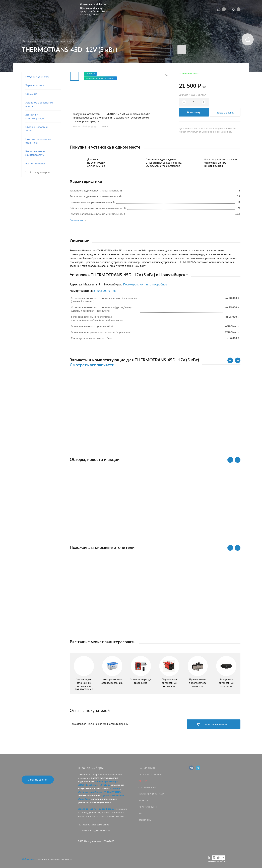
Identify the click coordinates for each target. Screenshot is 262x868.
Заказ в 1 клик (225, 112)
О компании (147, 787)
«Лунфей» (105, 785)
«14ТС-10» (83, 785)
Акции (143, 781)
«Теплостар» (102, 781)
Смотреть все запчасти (92, 365)
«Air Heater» (118, 795)
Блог (142, 813)
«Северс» (94, 785)
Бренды (144, 800)
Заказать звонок (38, 780)
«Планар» (115, 788)
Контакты (145, 820)
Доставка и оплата (152, 794)
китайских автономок (88, 795)
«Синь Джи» (84, 799)
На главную (147, 768)
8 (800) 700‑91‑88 (105, 291)
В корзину (194, 112)
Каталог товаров (150, 774)
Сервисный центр (150, 807)
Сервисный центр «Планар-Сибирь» (96, 809)
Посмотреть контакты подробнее (145, 284)
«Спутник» (83, 792)
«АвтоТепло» (96, 792)
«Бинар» (113, 781)
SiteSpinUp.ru (28, 859)
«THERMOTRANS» (112, 792)
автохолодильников (100, 802)
